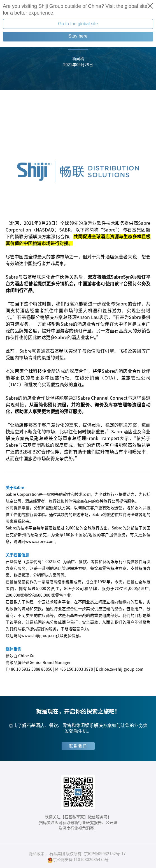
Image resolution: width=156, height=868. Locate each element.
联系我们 (78, 746)
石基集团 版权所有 (65, 854)
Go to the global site (78, 24)
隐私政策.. (38, 854)
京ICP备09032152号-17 (105, 854)
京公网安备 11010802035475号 (78, 860)
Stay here (78, 36)
